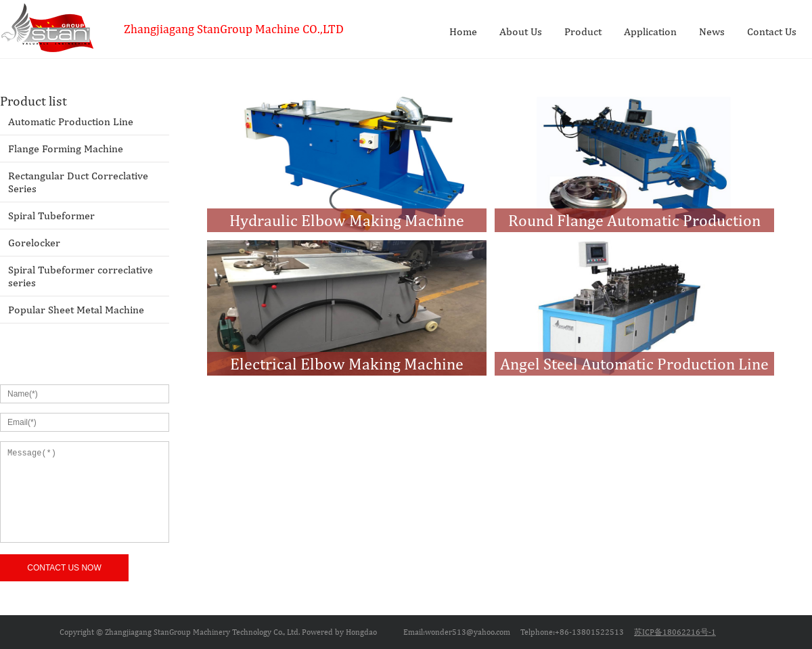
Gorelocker (34, 243)
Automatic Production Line (71, 121)
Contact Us (772, 31)
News (712, 31)
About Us (521, 31)
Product (583, 31)
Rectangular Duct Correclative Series (78, 182)
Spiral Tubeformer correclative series (81, 276)
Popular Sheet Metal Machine (76, 310)
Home (463, 31)
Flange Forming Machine (66, 149)
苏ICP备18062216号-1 (675, 632)
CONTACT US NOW (64, 568)
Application (650, 31)
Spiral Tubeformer (51, 216)
